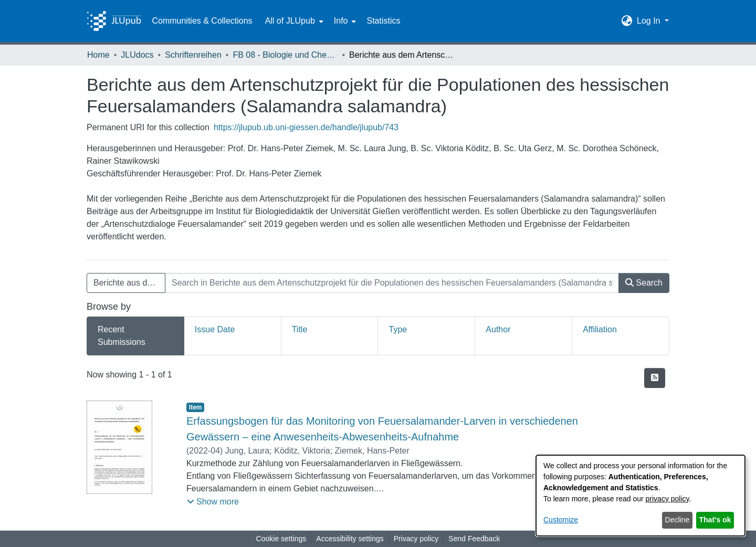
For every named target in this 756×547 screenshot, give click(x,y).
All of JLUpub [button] (290, 21)
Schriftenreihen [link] (193, 55)
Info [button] (341, 21)
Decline (678, 520)
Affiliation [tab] (600, 329)
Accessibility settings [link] (350, 539)
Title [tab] (300, 329)
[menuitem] (293, 21)
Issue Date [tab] (215, 329)
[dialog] (640, 496)
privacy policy (668, 499)
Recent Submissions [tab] (122, 336)
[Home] (114, 21)
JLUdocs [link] (137, 55)
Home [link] (98, 55)
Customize (561, 520)
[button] (627, 21)
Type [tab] (398, 329)
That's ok (715, 520)
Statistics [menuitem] (383, 21)
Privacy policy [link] (416, 539)
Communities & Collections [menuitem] (202, 21)
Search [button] (644, 283)
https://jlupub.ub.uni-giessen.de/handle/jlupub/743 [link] (306, 127)
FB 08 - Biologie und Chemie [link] (285, 55)
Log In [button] (650, 21)
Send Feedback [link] (474, 539)
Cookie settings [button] (281, 539)
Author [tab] (498, 329)
